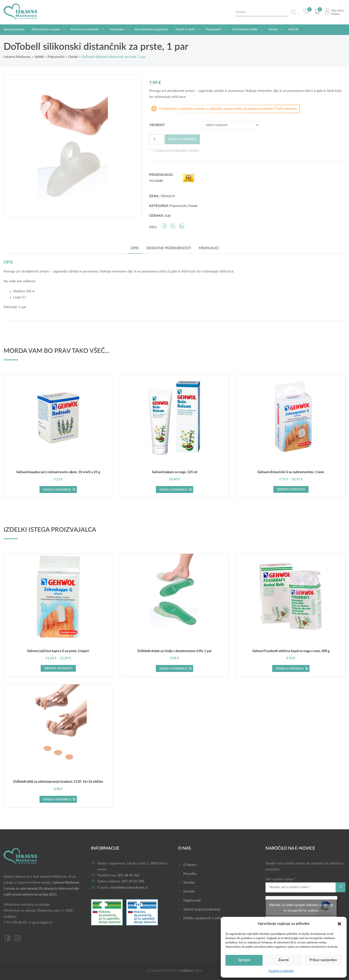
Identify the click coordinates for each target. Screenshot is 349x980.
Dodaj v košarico (182, 139)
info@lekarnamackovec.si (129, 888)
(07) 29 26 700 (133, 881)
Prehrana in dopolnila (85, 30)
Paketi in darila (185, 30)
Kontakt (189, 891)
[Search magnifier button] (293, 12)
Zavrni (284, 960)
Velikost (157, 125)
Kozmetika (117, 30)
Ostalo (273, 30)
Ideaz (198, 971)
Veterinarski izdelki (245, 30)
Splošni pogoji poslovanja (202, 909)
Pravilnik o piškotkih (281, 971)
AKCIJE (293, 30)
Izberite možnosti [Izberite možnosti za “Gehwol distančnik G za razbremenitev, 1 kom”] (291, 489)
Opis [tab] (135, 248)
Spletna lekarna (14, 30)
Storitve (189, 883)
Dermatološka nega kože (152, 30)
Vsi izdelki (156, 181)
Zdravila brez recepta (46, 30)
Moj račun (338, 11)
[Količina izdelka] (156, 139)
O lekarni (190, 865)
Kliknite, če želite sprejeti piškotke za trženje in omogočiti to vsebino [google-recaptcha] (301, 908)
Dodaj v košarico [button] (57, 490)
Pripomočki (214, 30)
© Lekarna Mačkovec (163, 971)
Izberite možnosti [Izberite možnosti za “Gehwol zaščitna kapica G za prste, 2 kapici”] (58, 668)
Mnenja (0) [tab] (209, 248)
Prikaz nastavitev (323, 960)
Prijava (335, 14)
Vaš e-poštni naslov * (301, 885)
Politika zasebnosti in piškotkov (206, 918)
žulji (168, 216)
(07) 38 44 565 (129, 875)
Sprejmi (244, 960)
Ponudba (190, 874)
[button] (339, 924)
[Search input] (261, 12)
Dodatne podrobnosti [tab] (169, 248)
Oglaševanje (192, 901)
